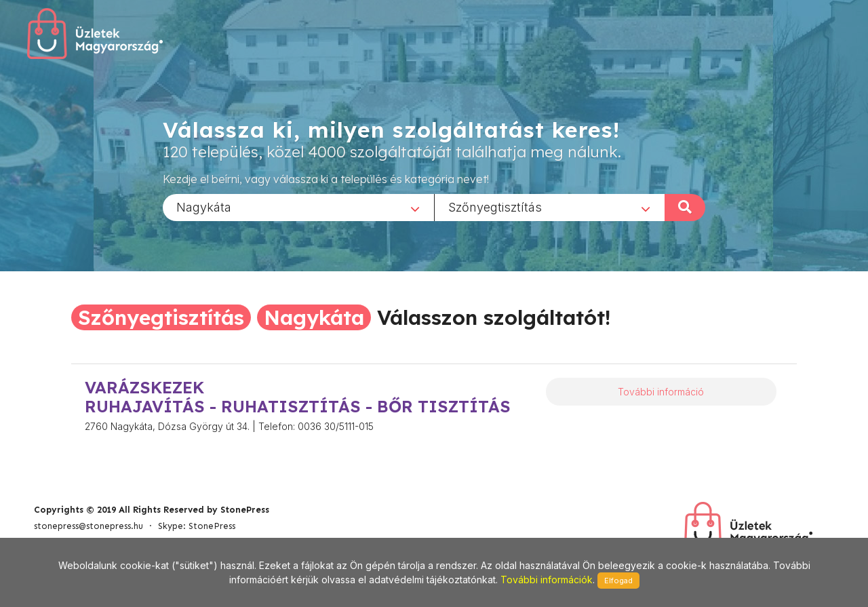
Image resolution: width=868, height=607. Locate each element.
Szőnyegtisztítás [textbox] (495, 207)
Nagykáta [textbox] (204, 207)
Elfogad (618, 581)
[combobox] (298, 207)
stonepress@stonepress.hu (88, 526)
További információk (547, 580)
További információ (661, 392)
